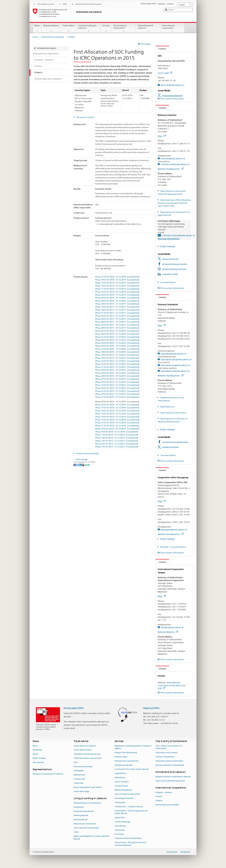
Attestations (120, 777)
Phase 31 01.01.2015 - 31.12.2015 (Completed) (117, 367)
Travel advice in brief (83, 750)
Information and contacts (167, 753)
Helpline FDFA (151, 708)
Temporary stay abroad (84, 811)
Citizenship (119, 830)
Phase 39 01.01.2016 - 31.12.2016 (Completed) (117, 343)
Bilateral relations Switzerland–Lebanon (173, 777)
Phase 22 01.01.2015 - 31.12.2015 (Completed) (117, 394)
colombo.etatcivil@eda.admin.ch (179, 235)
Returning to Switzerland (85, 824)
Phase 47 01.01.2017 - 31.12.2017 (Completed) (117, 325)
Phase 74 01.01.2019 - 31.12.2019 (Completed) (117, 280)
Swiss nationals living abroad (86, 828)
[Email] (88, 465)
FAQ (76, 762)
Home (35, 37)
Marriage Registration (169, 239)
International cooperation (172, 28)
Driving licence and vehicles (126, 761)
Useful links (120, 818)
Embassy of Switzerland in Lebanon (48, 774)
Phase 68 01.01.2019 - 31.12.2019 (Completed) (117, 298)
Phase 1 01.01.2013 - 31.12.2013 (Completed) (117, 447)
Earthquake (79, 771)
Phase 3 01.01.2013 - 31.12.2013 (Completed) (117, 441)
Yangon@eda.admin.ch (172, 627)
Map (162, 136)
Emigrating (79, 807)
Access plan (165, 73)
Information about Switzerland (169, 761)
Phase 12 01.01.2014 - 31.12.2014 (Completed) (117, 423)
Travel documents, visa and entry (88, 758)
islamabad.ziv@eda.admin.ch (175, 371)
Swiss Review (120, 826)
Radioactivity (79, 775)
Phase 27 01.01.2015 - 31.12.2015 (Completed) (117, 379)
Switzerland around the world (88, 4)
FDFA (65, 4)
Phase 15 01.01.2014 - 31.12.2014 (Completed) (117, 414)
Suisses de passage (122, 822)
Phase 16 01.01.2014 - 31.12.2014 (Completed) (117, 411)
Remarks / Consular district (173, 547)
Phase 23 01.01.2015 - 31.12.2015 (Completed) (117, 391)
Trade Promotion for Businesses (128, 838)
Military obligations (123, 790)
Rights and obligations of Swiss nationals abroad (91, 837)
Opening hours (167, 407)
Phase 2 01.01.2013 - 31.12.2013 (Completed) (117, 444)
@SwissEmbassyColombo (175, 264)
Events (35, 754)
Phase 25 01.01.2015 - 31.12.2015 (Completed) (117, 385)
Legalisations (120, 773)
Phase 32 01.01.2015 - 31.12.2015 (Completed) (117, 364)
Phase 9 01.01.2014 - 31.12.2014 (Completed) (117, 432)
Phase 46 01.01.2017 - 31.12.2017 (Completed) (117, 328)
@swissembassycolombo (174, 269)
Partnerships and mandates (167, 805)
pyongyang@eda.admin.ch (174, 530)
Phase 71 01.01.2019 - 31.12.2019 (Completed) (117, 289)
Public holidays (167, 246)
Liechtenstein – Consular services (129, 807)
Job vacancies (38, 762)
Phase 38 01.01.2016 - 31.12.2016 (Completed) (117, 346)
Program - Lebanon (164, 792)
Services (106, 28)
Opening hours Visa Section (173, 413)
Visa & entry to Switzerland (124, 28)
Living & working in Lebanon (89, 28)
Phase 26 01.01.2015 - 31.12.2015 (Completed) (117, 382)
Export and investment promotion (170, 781)
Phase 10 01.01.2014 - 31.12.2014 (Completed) (117, 429)
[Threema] (83, 465)
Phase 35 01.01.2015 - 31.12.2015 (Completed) (117, 355)
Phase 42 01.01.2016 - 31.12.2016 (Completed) (117, 334)
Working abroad (81, 815)
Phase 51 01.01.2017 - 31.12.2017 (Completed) (117, 313)
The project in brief (85, 117)
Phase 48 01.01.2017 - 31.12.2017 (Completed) (117, 322)
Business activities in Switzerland (170, 765)
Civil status (119, 834)
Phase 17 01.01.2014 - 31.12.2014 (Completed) (117, 408)
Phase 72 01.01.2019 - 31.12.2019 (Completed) (117, 286)
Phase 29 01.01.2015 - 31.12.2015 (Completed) (117, 373)
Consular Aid (79, 779)
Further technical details (87, 453)
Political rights (121, 757)
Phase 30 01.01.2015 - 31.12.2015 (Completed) (117, 370)
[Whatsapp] (86, 465)
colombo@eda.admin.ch (173, 159)
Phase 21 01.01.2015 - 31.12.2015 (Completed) (117, 397)
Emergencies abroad (123, 765)
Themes (159, 796)
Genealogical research (124, 798)
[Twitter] (78, 465)
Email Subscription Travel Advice (88, 787)
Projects (159, 801)
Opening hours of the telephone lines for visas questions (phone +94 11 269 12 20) (174, 203)
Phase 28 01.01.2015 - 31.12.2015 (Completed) (117, 376)
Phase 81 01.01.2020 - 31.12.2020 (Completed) (117, 277)
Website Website (168, 632)
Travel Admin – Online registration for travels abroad (131, 812)
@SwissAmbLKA (170, 259)
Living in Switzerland (165, 757)
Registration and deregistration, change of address (133, 747)
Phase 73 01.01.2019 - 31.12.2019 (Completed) (117, 283)
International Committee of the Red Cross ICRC (172, 685)
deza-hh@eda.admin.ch (173, 85)
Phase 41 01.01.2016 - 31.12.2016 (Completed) (117, 337)
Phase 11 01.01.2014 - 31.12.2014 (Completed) (117, 426)
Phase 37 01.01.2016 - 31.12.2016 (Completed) (117, 349)
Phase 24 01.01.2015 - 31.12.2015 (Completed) (117, 388)
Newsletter (37, 750)
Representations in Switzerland (87, 803)
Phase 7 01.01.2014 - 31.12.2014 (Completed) (117, 435)
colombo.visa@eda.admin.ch (175, 164)
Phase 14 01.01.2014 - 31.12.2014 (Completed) (117, 417)
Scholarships (120, 802)
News (37, 28)
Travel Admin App (81, 791)
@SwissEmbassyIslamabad (175, 442)
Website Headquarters (171, 169)
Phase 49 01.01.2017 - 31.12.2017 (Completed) (117, 319)
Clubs (76, 832)
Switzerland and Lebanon (148, 28)
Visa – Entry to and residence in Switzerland (169, 747)
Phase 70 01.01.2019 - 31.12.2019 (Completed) (117, 292)
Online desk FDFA (74, 708)
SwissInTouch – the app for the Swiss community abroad (130, 844)
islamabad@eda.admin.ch (174, 354)
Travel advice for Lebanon (85, 746)
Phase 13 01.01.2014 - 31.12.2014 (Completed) (117, 420)
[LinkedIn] (80, 465)
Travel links (78, 783)
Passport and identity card (126, 753)
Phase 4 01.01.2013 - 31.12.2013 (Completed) (117, 438)
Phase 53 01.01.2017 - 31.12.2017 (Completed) (117, 307)
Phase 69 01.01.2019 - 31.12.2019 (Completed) (117, 295)
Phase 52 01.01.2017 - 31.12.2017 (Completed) (117, 310)
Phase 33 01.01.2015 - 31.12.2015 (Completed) (117, 361)
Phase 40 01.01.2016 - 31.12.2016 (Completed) (117, 340)
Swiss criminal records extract (127, 794)
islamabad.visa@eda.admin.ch (176, 365)
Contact (161, 49)
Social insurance (122, 782)
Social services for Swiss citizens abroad (132, 769)
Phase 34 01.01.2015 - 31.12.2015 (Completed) (117, 358)
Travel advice (69, 28)
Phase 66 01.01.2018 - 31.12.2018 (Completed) (117, 301)
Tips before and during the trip (87, 754)
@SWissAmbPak (170, 447)
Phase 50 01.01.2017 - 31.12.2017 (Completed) (117, 316)
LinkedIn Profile (170, 274)
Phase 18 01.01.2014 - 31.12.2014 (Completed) (117, 405)
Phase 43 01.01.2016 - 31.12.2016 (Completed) (117, 331)
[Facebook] (75, 465)
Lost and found (121, 786)
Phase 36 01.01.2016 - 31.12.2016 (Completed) (117, 352)
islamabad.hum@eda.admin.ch (176, 359)
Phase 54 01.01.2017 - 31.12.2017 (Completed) (117, 304)
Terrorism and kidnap (83, 767)
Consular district (168, 282)
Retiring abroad (80, 820)
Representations (51, 28)
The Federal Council (46, 4)
